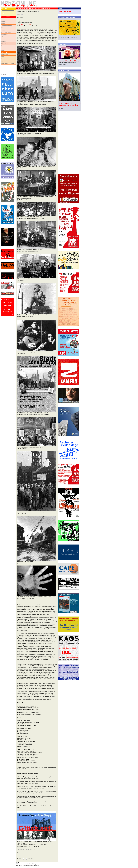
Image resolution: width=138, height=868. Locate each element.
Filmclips (4, 41)
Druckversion (20, 18)
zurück (19, 14)
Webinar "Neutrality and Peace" (69, 61)
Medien (3, 39)
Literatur (4, 50)
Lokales (4, 21)
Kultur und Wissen (6, 48)
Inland (3, 23)
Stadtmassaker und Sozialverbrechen (38, 692)
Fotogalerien (5, 44)
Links (3, 57)
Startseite (19, 859)
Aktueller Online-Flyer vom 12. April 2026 (27, 11)
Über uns (4, 59)
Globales (4, 30)
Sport (3, 46)
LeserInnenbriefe (6, 54)
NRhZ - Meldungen (65, 12)
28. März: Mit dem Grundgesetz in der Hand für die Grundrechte (70, 105)
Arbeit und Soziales (7, 26)
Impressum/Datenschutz (8, 63)
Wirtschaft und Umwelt (7, 28)
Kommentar (5, 35)
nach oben (31, 859)
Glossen (4, 37)
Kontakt (3, 61)
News (3, 19)
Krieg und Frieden (6, 32)
